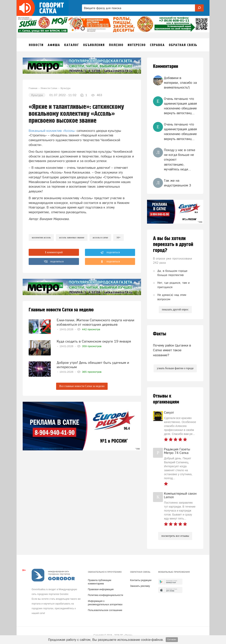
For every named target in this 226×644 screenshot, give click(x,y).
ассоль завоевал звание (72, 237)
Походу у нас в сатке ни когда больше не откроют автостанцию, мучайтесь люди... (180, 160)
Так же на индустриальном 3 (177, 183)
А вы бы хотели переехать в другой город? (173, 244)
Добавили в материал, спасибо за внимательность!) (180, 83)
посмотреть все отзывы (175, 536)
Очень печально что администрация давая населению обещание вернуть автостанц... (180, 106)
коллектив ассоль (41, 237)
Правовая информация (101, 589)
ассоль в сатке (100, 237)
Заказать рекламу (140, 586)
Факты (160, 334)
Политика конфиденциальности (106, 595)
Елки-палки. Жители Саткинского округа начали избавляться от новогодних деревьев (95, 322)
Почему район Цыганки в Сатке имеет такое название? (172, 350)
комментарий (54, 252)
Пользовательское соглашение (105, 610)
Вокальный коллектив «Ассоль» (52, 131)
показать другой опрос (175, 309)
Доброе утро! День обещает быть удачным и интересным (93, 365)
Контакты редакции (141, 580)
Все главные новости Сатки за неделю (82, 386)
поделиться (110, 253)
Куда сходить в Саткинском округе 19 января (94, 341)
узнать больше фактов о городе (175, 368)
